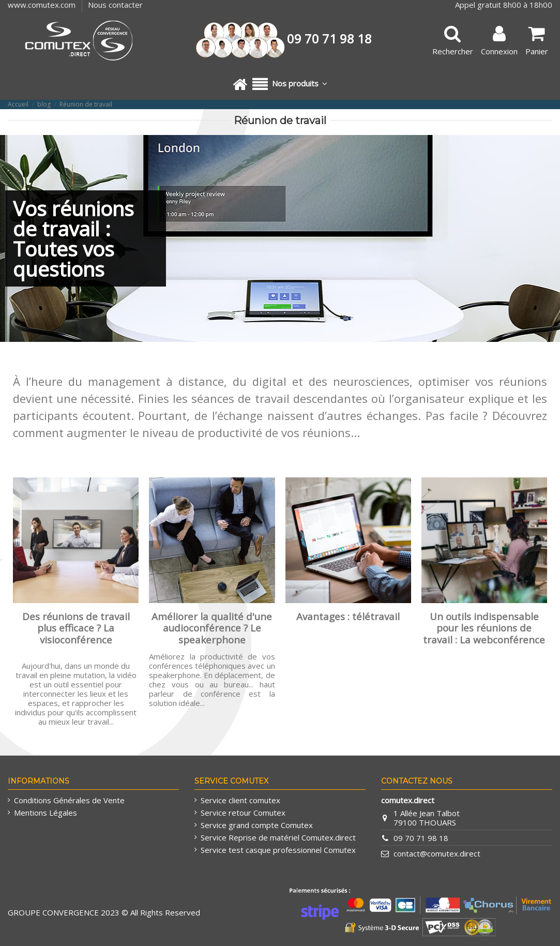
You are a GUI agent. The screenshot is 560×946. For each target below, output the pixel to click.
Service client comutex (240, 800)
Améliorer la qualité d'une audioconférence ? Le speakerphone (212, 628)
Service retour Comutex (243, 813)
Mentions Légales (46, 813)
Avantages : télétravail (348, 616)
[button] (290, 84)
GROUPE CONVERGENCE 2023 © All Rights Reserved (104, 912)
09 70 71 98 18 (421, 838)
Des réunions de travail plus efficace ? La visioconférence (76, 628)
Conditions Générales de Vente (69, 800)
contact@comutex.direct (437, 853)
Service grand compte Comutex (257, 825)
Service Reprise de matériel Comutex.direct (278, 837)
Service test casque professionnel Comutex (278, 850)
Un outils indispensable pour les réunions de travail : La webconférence (484, 628)
